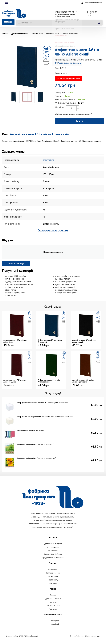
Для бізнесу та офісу (53, 548)
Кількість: (60, 107)
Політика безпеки (53, 577)
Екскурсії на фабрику (53, 558)
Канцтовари (53, 555)
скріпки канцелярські (65, 287)
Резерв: (59, 96)
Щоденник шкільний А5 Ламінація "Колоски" (35, 444)
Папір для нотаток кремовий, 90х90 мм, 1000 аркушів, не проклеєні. (45, 416)
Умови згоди (53, 580)
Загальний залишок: (65, 100)
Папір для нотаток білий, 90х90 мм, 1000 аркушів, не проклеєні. (43, 403)
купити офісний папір (14, 279)
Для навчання (53, 551)
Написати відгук (61, 73)
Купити (79, 121)
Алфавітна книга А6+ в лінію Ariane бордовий (15, 381)
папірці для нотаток (14, 287)
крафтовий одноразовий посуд (19, 284)
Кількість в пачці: (67, 103)
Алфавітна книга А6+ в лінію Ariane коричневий (83, 381)
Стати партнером (53, 610)
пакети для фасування (66, 281)
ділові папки (10, 295)
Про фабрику (53, 573)
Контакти (53, 587)
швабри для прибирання (66, 293)
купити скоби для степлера (68, 276)
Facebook (55, 628)
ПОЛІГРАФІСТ (50, 160)
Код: (57, 68)
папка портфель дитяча (66, 290)
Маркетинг (53, 613)
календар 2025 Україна (15, 276)
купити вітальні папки (65, 284)
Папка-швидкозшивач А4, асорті (30, 430)
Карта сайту (53, 584)
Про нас (53, 599)
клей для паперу (63, 279)
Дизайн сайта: (22, 640)
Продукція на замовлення (53, 562)
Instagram (55, 625)
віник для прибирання (15, 293)
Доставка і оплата (53, 603)
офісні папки (11, 290)
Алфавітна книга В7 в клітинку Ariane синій (50, 341)
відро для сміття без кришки (18, 281)
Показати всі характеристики (53, 230)
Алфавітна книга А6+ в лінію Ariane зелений (49, 381)
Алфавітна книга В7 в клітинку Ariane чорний (84, 341)
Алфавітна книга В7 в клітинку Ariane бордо (15, 341)
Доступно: (60, 93)
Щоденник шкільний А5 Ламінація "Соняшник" (36, 458)
